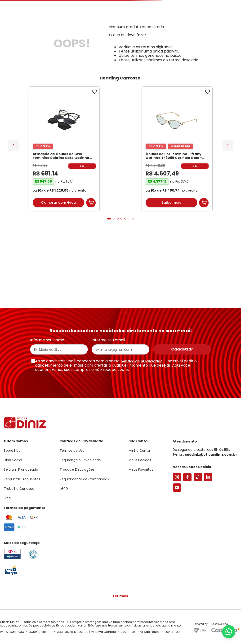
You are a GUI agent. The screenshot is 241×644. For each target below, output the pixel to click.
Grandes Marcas (180, 55)
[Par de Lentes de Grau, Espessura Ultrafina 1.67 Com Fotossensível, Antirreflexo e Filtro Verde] (149, 213)
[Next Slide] (228, 208)
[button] (215, 24)
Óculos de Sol (58, 55)
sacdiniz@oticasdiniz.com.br (211, 457)
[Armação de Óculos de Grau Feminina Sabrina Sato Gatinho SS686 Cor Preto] (36, 213)
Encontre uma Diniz (127, 39)
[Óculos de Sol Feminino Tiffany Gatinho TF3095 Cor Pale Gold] (92, 213)
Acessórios (144, 55)
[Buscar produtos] (90, 39)
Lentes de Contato (101, 55)
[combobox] (75, 39)
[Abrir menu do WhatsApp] (229, 632)
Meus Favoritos (211, 39)
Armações (24, 55)
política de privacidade (142, 363)
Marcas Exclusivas (224, 55)
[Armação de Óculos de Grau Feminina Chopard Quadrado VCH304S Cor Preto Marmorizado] (205, 213)
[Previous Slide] (13, 209)
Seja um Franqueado (23, 4)
